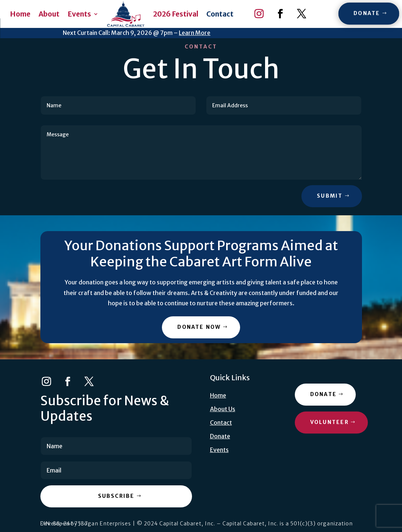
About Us (223, 409)
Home (20, 14)
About (49, 14)
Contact (220, 14)
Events (79, 14)
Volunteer (329, 422)
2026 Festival (176, 14)
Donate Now (199, 327)
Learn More (195, 33)
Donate (367, 13)
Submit (330, 196)
